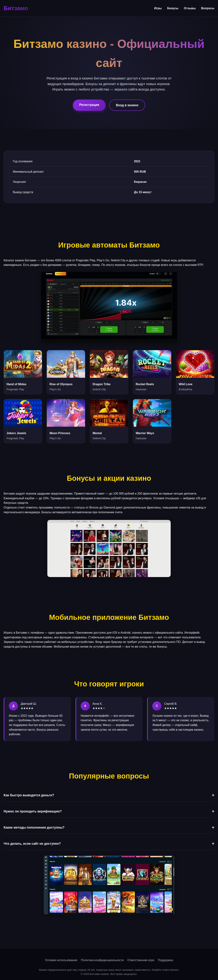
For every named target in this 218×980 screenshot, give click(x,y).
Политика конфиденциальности (102, 960)
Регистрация (89, 105)
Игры (158, 8)
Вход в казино (127, 105)
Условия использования (61, 960)
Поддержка (165, 960)
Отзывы (190, 8)
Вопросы (208, 8)
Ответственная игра (141, 960)
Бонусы (173, 8)
